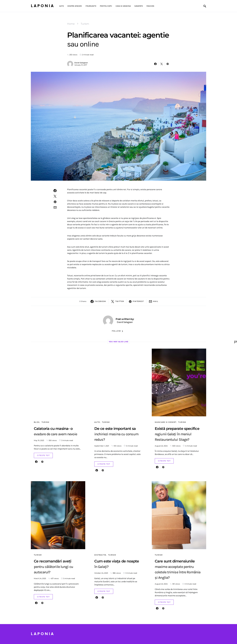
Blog (37, 422)
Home (71, 24)
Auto (97, 422)
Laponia (43, 6)
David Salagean (81, 63)
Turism (85, 24)
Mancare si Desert (166, 422)
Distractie (100, 555)
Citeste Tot (43, 455)
